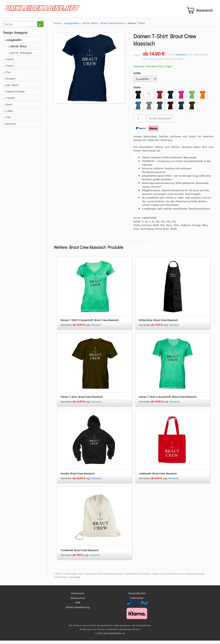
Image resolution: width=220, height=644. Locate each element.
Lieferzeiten (137, 601)
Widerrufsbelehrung (78, 610)
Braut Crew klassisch (113, 27)
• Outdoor (10, 82)
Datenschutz (78, 601)
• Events (9, 63)
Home (57, 27)
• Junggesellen (13, 43)
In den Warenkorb (160, 122)
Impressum (78, 597)
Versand (181, 58)
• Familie (10, 101)
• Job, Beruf (11, 88)
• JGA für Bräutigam (20, 56)
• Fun (8, 76)
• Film (8, 121)
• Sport (8, 108)
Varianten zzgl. (76, 328)
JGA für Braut (90, 27)
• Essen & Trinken (15, 95)
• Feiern (9, 69)
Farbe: (137, 91)
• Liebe (9, 114)
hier (78, 581)
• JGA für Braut (17, 50)
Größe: (137, 77)
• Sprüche (10, 127)
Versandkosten (137, 597)
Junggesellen (71, 27)
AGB (78, 606)
